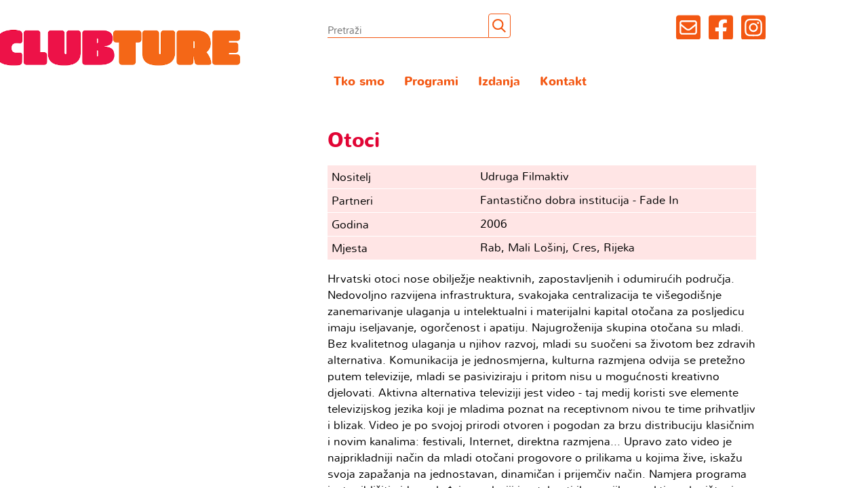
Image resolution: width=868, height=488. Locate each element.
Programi (431, 82)
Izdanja (499, 82)
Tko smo (359, 82)
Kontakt (563, 82)
